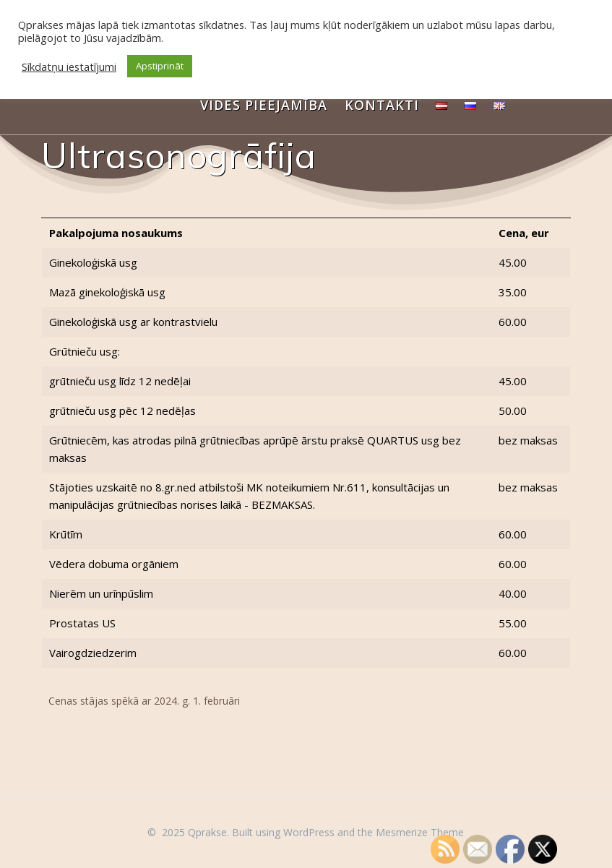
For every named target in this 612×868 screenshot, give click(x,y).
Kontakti (382, 105)
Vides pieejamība (264, 105)
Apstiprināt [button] (160, 66)
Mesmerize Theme (420, 832)
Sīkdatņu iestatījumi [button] (69, 66)
